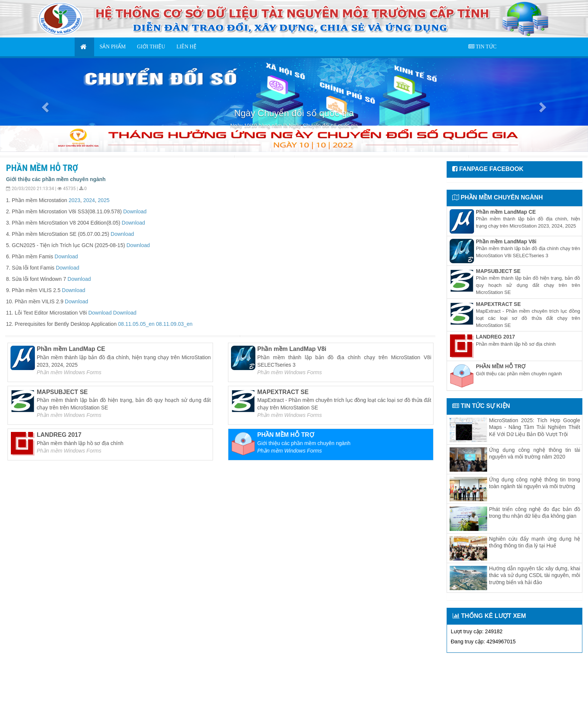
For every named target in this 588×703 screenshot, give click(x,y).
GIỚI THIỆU (151, 47)
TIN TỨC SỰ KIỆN (481, 406)
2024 (89, 200)
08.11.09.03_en (174, 324)
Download (135, 211)
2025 (104, 200)
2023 (74, 200)
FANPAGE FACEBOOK (488, 169)
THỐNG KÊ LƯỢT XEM (489, 616)
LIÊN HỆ (186, 47)
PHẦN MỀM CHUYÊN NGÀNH (497, 197)
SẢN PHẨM (113, 47)
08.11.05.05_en (136, 324)
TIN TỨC (482, 47)
